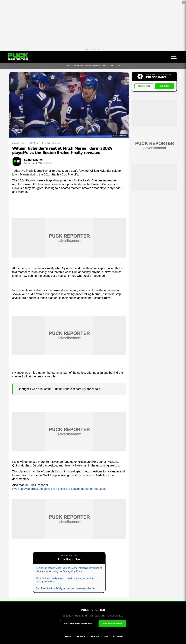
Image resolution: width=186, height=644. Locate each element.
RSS (106, 637)
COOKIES (94, 637)
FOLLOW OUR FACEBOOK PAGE (78, 623)
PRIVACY (80, 637)
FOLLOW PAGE (144, 86)
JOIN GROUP (165, 86)
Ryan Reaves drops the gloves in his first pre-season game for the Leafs (59, 489)
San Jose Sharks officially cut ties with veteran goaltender (66, 588)
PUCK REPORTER (93, 610)
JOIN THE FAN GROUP (112, 623)
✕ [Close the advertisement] (183, 3)
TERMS (67, 637)
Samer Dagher (33, 160)
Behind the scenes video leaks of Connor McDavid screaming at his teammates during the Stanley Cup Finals (69, 570)
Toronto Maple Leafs (51, 143)
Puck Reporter (19, 143)
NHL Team (34, 143)
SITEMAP (118, 637)
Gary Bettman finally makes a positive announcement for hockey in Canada (65, 580)
